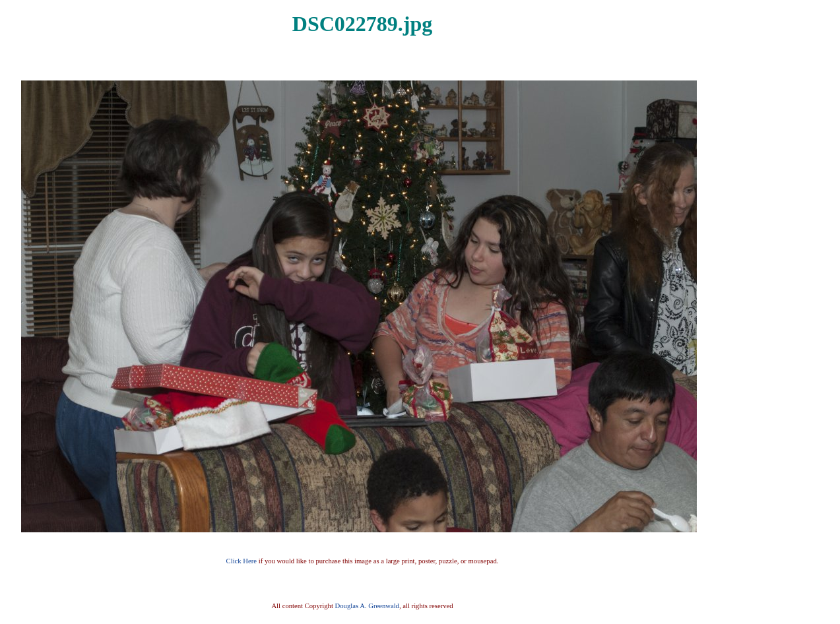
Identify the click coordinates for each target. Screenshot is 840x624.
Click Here (242, 561)
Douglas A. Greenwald (367, 606)
